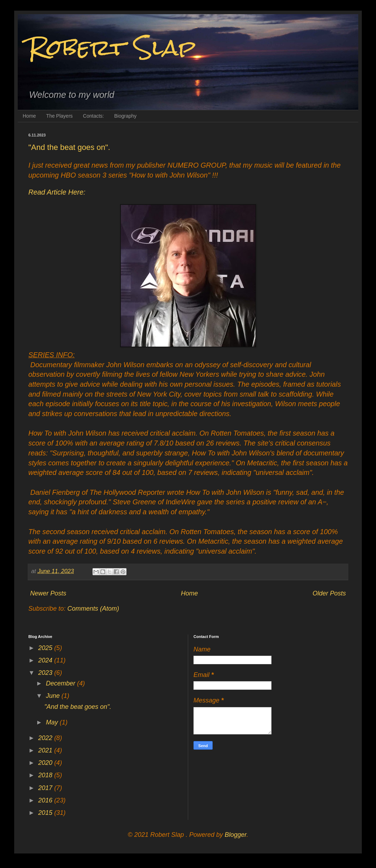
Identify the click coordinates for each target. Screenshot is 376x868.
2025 (46, 648)
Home (29, 116)
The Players (59, 116)
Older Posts (329, 593)
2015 (46, 813)
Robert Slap (112, 47)
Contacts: (93, 116)
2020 (46, 763)
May (53, 722)
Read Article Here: (57, 192)
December (61, 683)
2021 (46, 750)
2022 (46, 738)
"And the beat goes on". (69, 147)
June (54, 696)
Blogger (235, 835)
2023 (46, 673)
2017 (46, 788)
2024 (46, 660)
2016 (46, 800)
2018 (46, 775)
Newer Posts (48, 593)
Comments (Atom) (93, 609)
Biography (125, 116)
